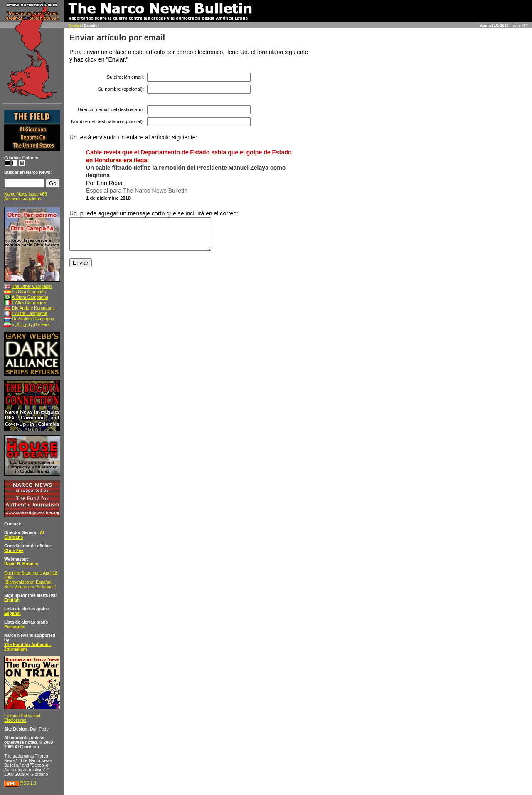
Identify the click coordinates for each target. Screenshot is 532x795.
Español (12, 613)
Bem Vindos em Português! (30, 587)
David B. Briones (21, 564)
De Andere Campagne (33, 319)
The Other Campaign (32, 286)
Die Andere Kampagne (33, 308)
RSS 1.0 (28, 783)
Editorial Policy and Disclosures (22, 718)
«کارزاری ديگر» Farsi (31, 325)
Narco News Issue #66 (26, 194)
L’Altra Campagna (29, 303)
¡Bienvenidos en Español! (28, 582)
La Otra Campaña (29, 292)
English (75, 25)
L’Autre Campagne (30, 313)
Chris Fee (14, 551)
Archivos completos (23, 199)
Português (15, 627)
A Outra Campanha (30, 297)
